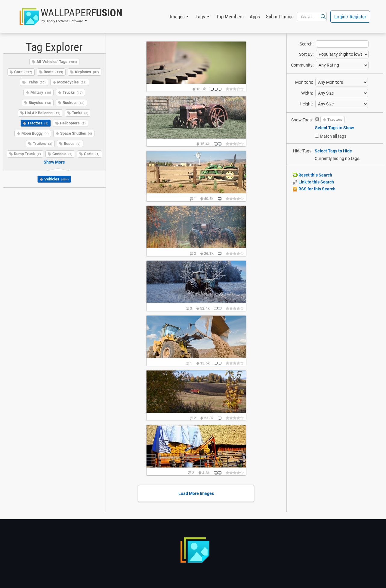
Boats (53, 72)
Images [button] (177, 17)
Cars (23, 72)
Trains (36, 82)
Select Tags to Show (334, 128)
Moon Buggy (35, 133)
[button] (71, 17)
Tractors (38, 123)
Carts (92, 154)
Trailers (43, 144)
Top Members (230, 17)
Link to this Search (313, 182)
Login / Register (350, 17)
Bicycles (40, 103)
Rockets (74, 103)
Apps (255, 17)
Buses (72, 144)
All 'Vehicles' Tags (57, 62)
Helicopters (73, 123)
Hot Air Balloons (43, 113)
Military (41, 92)
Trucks (73, 92)
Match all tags (333, 136)
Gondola (62, 154)
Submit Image (280, 17)
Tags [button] (200, 17)
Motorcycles (72, 82)
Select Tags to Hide (333, 151)
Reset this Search (312, 175)
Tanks (80, 113)
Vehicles (57, 179)
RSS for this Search (314, 189)
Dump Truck (27, 154)
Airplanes (87, 72)
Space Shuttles (76, 133)
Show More (54, 162)
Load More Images (196, 493)
